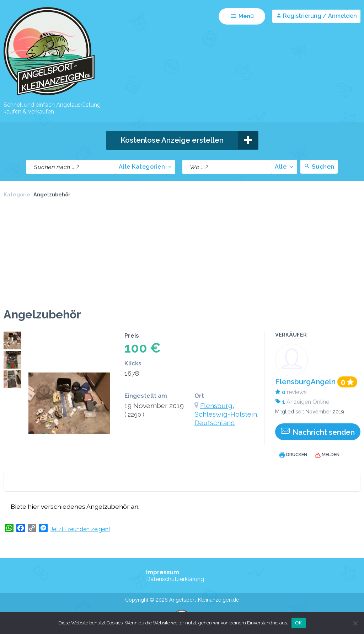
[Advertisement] (182, 254)
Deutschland (215, 423)
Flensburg (216, 406)
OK (298, 623)
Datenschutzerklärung (175, 579)
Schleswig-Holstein (226, 414)
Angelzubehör (52, 194)
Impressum (163, 572)
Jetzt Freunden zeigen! (80, 529)
